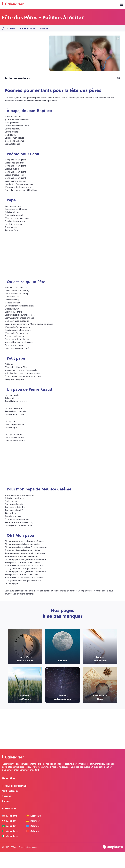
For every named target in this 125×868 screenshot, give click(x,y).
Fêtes (12, 28)
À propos (6, 796)
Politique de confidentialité (15, 786)
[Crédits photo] (117, 39)
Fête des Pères (28, 28)
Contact (6, 801)
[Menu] (121, 5)
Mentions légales (10, 791)
